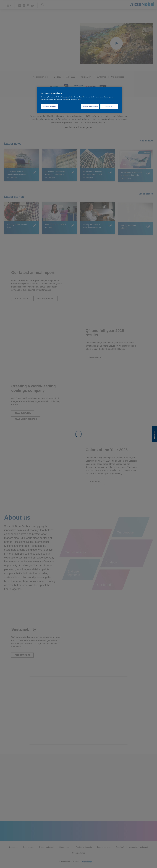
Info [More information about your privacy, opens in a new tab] (79, 99)
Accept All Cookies (90, 106)
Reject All (109, 106)
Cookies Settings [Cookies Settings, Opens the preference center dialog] (50, 106)
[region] (79, 100)
